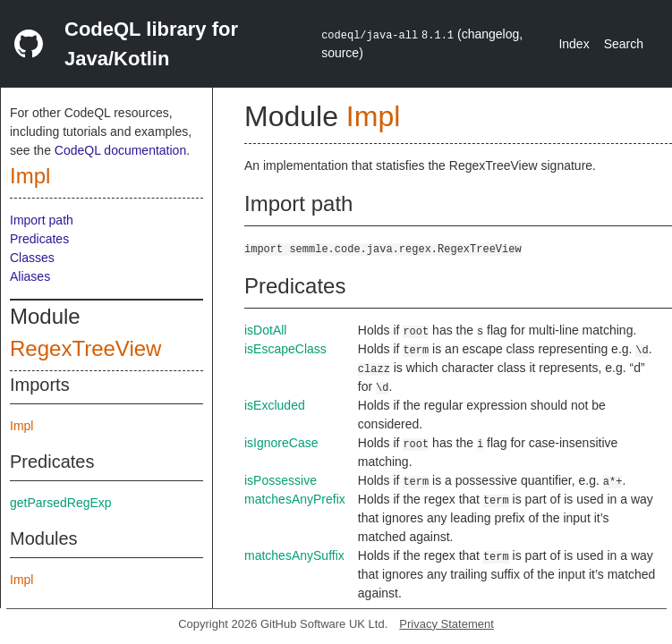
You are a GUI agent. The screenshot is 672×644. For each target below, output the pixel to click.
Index (574, 44)
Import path (42, 220)
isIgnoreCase (281, 443)
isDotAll (265, 330)
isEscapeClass (285, 349)
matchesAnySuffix (294, 555)
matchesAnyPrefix (295, 499)
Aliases (30, 276)
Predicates (39, 239)
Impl (30, 176)
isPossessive (281, 480)
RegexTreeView (85, 348)
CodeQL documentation (120, 150)
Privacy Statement (447, 624)
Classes (32, 258)
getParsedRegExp (61, 503)
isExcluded (275, 405)
